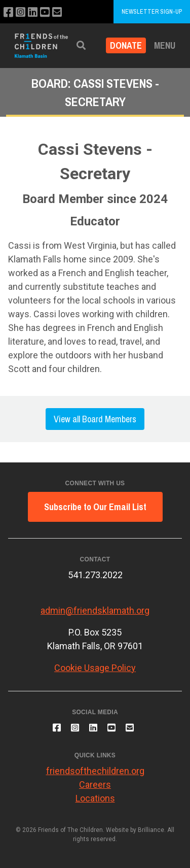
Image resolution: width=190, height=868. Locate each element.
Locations (95, 798)
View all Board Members (95, 419)
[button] (81, 45)
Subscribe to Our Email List (95, 507)
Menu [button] (165, 45)
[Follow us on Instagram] (21, 12)
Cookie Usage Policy (95, 668)
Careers (95, 784)
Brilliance (151, 830)
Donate (126, 45)
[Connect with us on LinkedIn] (33, 12)
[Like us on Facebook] (8, 12)
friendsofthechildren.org (95, 771)
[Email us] (57, 12)
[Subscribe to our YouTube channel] (45, 12)
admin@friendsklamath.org (95, 610)
